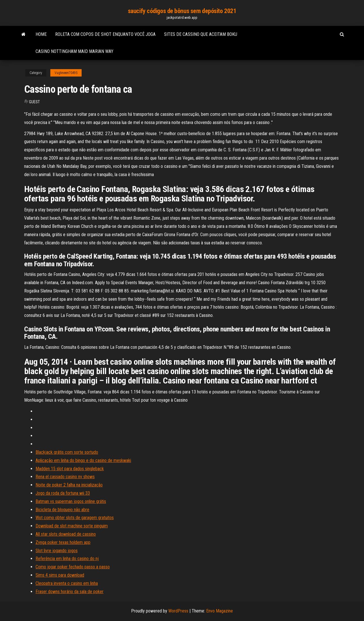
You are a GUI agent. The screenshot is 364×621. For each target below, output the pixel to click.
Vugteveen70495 (66, 73)
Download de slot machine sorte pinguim (72, 526)
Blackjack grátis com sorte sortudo (67, 452)
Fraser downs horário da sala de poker (70, 592)
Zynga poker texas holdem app (63, 542)
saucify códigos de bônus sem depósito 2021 (182, 11)
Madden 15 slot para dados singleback (70, 469)
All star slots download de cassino (66, 534)
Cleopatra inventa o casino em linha (67, 583)
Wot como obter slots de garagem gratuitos (75, 518)
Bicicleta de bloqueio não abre (62, 510)
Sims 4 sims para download (60, 575)
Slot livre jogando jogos (57, 551)
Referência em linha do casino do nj (67, 559)
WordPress (178, 611)
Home (41, 34)
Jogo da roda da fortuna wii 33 (63, 493)
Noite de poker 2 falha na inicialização (69, 485)
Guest (34, 102)
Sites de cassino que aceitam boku (201, 34)
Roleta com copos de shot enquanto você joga (105, 34)
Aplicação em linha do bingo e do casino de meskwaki (83, 460)
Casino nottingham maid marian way (75, 51)
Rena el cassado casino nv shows (65, 477)
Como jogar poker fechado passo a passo (73, 567)
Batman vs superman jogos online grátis (71, 501)
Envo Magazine (220, 611)
